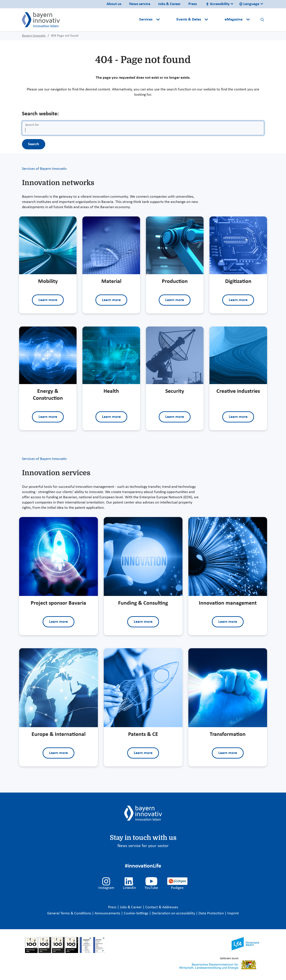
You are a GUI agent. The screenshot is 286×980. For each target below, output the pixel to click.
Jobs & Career (169, 4)
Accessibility (218, 4)
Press (193, 4)
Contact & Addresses (162, 907)
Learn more (48, 300)
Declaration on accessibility (174, 913)
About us (114, 4)
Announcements (108, 913)
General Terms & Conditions (70, 913)
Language (249, 4)
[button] (168, 20)
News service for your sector (143, 846)
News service (140, 4)
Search (34, 144)
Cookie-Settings (136, 913)
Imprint (233, 913)
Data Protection (212, 913)
